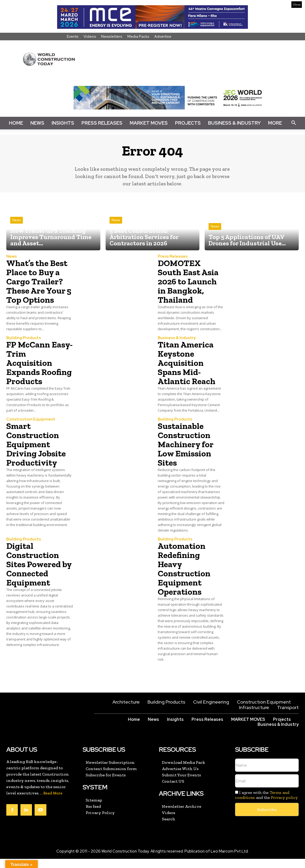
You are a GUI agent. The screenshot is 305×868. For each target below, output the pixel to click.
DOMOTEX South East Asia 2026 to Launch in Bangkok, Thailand (190, 281)
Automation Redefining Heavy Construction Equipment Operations (185, 578)
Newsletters (112, 36)
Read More (53, 802)
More (275, 123)
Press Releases (102, 123)
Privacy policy (284, 807)
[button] (293, 123)
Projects (188, 123)
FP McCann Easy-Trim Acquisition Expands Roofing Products (31, 367)
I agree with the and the (266, 804)
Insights (63, 123)
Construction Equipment (31, 429)
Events (73, 36)
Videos (90, 36)
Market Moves (149, 123)
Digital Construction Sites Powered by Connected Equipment (35, 573)
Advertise (163, 36)
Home (16, 123)
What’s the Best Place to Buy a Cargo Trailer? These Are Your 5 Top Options (39, 281)
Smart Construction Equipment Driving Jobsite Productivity (38, 453)
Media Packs (138, 36)
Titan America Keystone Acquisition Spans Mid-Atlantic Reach (188, 363)
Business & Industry (234, 123)
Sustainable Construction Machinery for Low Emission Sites (187, 453)
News (37, 123)
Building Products (24, 338)
